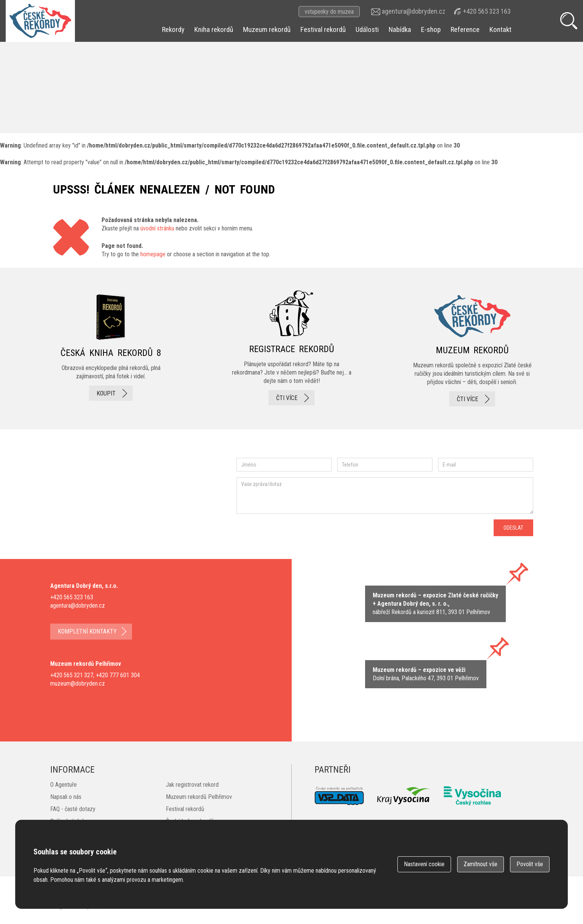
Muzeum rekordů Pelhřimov (199, 797)
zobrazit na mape (426, 674)
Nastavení (424, 864)
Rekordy (173, 29)
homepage (153, 254)
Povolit (530, 864)
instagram (114, 506)
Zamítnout (481, 864)
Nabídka (400, 29)
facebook (73, 506)
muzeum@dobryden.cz (78, 683)
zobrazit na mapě (435, 604)
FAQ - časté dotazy (73, 809)
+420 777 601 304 (118, 675)
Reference (465, 29)
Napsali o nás (66, 797)
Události (367, 29)
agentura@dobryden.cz (414, 11)
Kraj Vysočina (404, 796)
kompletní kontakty (87, 631)
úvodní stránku (157, 228)
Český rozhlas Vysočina (472, 796)
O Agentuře (64, 785)
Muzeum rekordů (267, 29)
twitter (140, 506)
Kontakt (500, 29)
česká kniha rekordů (111, 348)
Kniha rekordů (214, 29)
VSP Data (339, 796)
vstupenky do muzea (329, 12)
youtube (173, 506)
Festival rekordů (323, 29)
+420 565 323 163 (487, 11)
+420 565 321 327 (72, 675)
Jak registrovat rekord (192, 785)
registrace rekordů (292, 348)
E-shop (431, 29)
